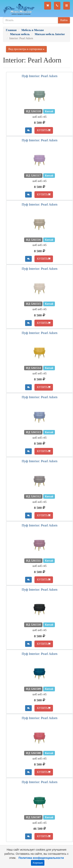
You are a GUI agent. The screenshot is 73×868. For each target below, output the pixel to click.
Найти (64, 20)
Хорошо (38, 863)
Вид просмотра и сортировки (26, 49)
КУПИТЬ (44, 130)
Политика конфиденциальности (41, 858)
